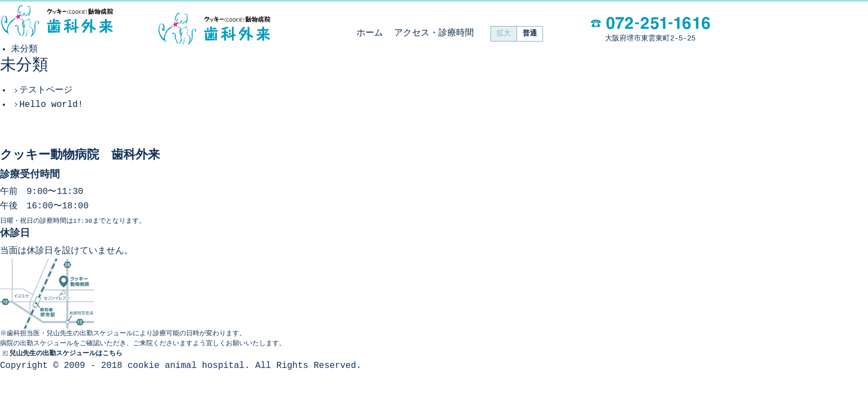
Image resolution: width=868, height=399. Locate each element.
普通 (530, 34)
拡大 (504, 34)
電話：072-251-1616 (650, 23)
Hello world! (51, 105)
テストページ (46, 90)
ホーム (370, 33)
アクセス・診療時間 (434, 33)
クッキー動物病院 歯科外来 (214, 29)
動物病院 (57, 21)
